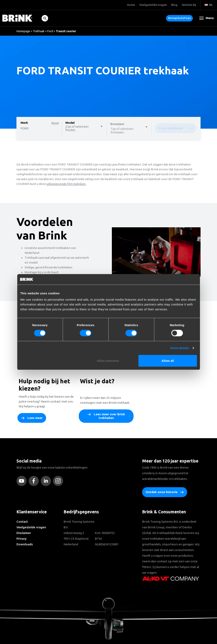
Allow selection (108, 361)
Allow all (168, 361)
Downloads (25, 544)
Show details (180, 348)
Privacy (22, 539)
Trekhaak (39, 31)
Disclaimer (24, 533)
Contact (22, 522)
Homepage (23, 31)
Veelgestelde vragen (31, 527)
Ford (50, 31)
